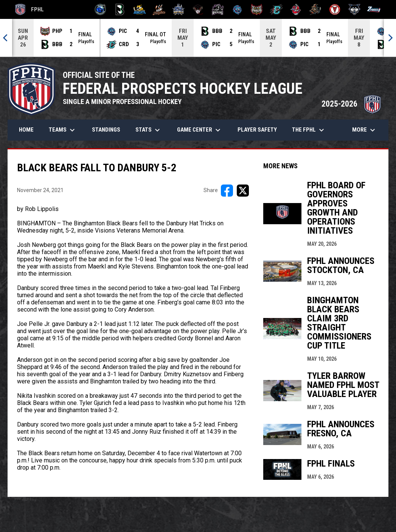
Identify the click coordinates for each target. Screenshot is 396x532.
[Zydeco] (374, 9)
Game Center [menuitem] (200, 130)
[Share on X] (243, 191)
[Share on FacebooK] (227, 191)
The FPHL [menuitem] (309, 130)
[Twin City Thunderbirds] (335, 9)
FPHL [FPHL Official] (30, 9)
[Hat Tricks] (159, 9)
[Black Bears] (120, 9)
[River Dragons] (276, 9)
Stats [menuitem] (149, 130)
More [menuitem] (365, 130)
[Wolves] (355, 9)
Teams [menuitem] (63, 130)
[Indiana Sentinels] (179, 9)
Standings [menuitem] (106, 130)
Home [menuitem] (26, 130)
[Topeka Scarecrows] (315, 9)
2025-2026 (351, 104)
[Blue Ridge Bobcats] (139, 9)
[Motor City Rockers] (218, 9)
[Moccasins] (198, 9)
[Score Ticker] (198, 38)
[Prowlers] (257, 9)
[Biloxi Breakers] (100, 9)
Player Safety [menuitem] (257, 130)
